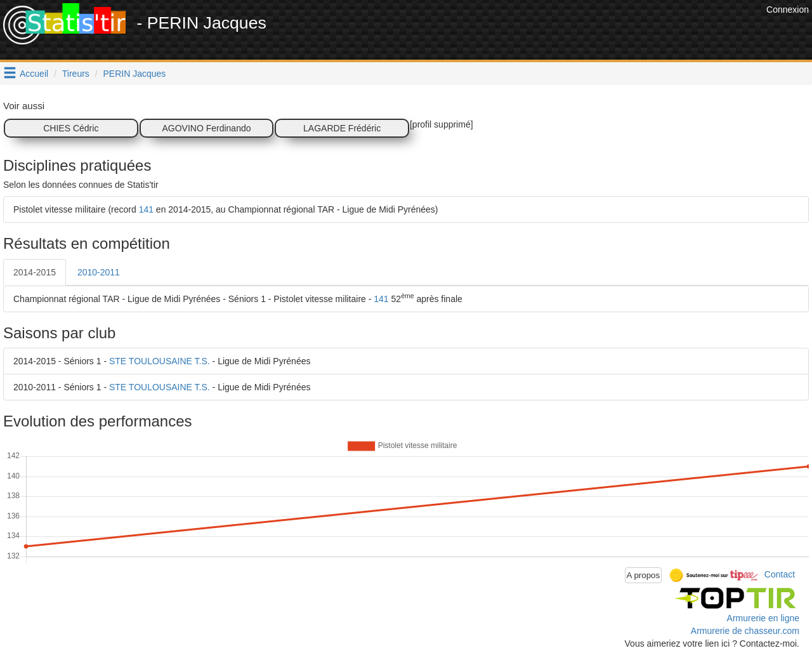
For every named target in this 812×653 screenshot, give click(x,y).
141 (146, 209)
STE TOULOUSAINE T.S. (160, 361)
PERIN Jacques (135, 74)
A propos (644, 575)
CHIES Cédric (71, 128)
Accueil (34, 74)
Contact (780, 574)
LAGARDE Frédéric (342, 128)
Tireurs (76, 74)
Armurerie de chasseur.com (745, 631)
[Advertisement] (532, 32)
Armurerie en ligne (763, 618)
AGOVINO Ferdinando (206, 128)
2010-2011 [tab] (99, 272)
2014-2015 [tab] (35, 272)
